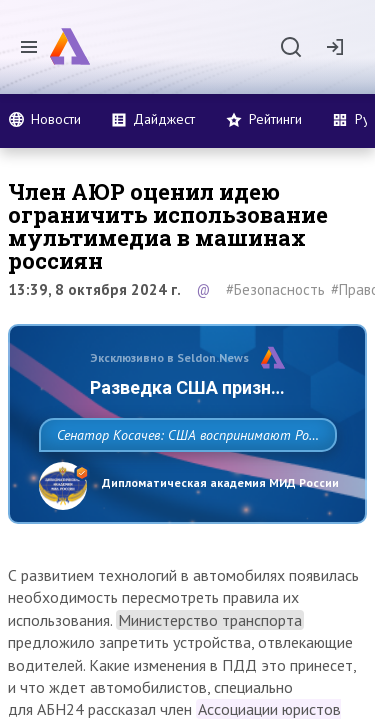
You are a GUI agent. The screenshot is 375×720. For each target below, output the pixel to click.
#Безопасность (275, 289)
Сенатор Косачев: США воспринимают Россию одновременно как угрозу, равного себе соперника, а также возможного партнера (182, 479)
